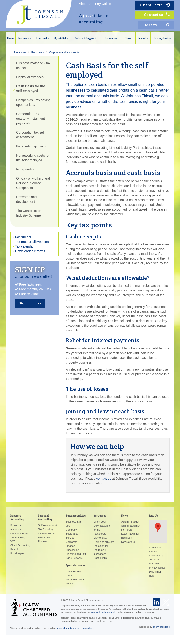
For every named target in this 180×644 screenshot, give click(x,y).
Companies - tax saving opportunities (33, 102)
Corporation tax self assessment (30, 135)
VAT (13, 541)
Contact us (157, 15)
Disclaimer (155, 572)
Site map (154, 552)
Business (25, 38)
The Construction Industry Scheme (29, 213)
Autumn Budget (130, 522)
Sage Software (74, 558)
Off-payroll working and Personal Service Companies (33, 183)
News (129, 38)
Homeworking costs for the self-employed (33, 158)
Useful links (100, 558)
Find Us (154, 516)
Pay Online (103, 4)
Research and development (26, 199)
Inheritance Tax (47, 533)
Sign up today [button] (30, 303)
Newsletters (128, 542)
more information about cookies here (75, 628)
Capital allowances (30, 77)
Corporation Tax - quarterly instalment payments (30, 119)
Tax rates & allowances (32, 242)
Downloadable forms (30, 251)
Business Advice (76, 516)
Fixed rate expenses (31, 146)
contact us (104, 479)
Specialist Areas (76, 565)
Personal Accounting (45, 517)
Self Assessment (47, 525)
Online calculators (104, 542)
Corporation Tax (19, 533)
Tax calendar (24, 246)
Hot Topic (127, 530)
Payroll (143, 38)
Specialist (61, 38)
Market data (100, 538)
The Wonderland (161, 627)
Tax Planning (18, 537)
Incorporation (26, 169)
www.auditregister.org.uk (103, 612)
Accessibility (156, 556)
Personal (43, 38)
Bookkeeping (18, 553)
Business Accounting (17, 517)
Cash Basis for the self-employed (31, 88)
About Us (86, 4)
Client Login (155, 5)
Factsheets (38, 52)
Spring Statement (131, 526)
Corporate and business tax (65, 52)
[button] (158, 527)
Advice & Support (87, 38)
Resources (112, 38)
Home (11, 38)
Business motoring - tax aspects (33, 65)
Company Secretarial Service (72, 534)
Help (152, 576)
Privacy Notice (163, 38)
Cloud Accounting (20, 545)
